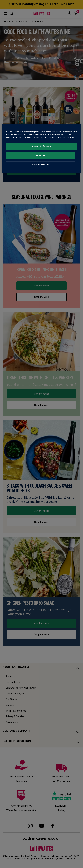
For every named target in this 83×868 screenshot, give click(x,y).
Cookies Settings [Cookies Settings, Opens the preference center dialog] (41, 164)
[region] (42, 148)
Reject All (41, 155)
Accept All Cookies (41, 146)
